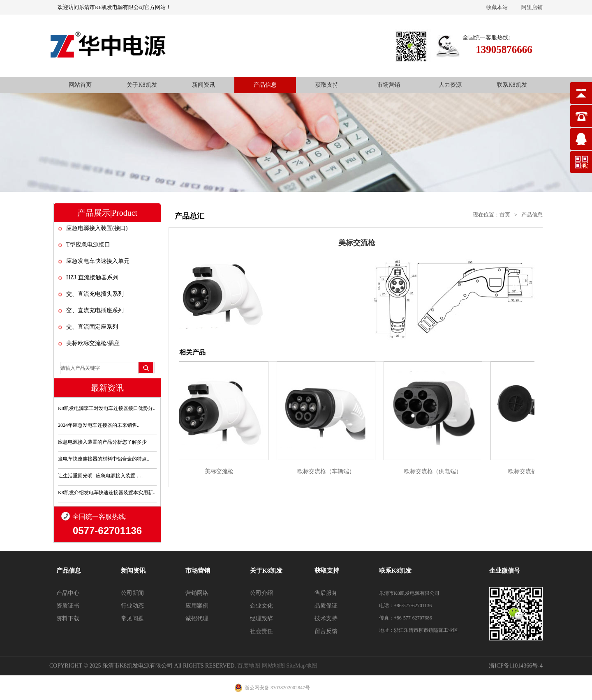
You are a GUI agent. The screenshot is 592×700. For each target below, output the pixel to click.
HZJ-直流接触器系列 (92, 277)
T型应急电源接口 (88, 245)
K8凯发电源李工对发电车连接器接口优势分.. (107, 408)
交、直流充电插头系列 (95, 294)
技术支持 (326, 618)
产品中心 (68, 593)
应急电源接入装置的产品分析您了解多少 (102, 442)
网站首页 (80, 85)
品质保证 (326, 606)
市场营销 (388, 85)
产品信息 (265, 85)
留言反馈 (326, 631)
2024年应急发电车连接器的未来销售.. (99, 425)
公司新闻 (132, 593)
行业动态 (132, 606)
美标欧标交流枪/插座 (93, 343)
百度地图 (249, 666)
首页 (505, 215)
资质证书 (68, 606)
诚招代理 (197, 618)
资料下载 (68, 618)
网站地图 (273, 666)
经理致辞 (261, 618)
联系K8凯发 (512, 85)
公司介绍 (261, 593)
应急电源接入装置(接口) (97, 228)
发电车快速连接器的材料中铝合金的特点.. (104, 459)
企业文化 (261, 606)
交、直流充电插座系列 (95, 310)
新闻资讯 (203, 85)
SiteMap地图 (302, 666)
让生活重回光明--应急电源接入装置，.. (100, 476)
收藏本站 (497, 7)
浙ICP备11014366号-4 (516, 666)
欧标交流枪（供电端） (435, 471)
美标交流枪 (221, 471)
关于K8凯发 (142, 85)
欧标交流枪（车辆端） (328, 471)
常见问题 (132, 618)
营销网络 (197, 593)
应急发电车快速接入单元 (98, 261)
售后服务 (326, 593)
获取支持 (327, 85)
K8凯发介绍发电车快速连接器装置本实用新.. (107, 493)
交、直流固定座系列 (92, 327)
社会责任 (261, 631)
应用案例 (197, 606)
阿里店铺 (532, 7)
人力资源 (450, 85)
